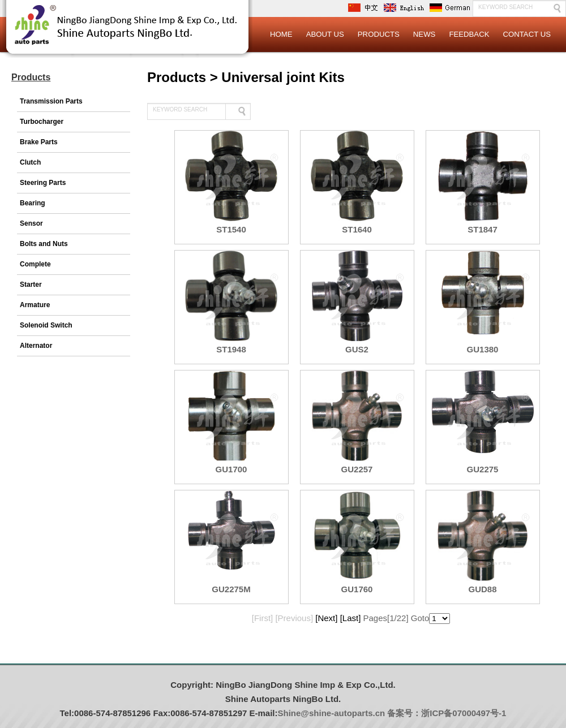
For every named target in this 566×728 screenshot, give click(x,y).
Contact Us (527, 34)
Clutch (30, 162)
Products (379, 34)
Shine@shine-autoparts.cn (332, 713)
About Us (325, 34)
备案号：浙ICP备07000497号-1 (447, 713)
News (424, 34)
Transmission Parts (51, 101)
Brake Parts (39, 142)
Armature (35, 305)
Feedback (469, 34)
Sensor (31, 223)
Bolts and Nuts (44, 244)
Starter (31, 285)
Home (281, 34)
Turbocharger (42, 122)
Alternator (36, 346)
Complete (35, 264)
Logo (127, 34)
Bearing (33, 203)
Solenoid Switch (46, 325)
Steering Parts (43, 183)
